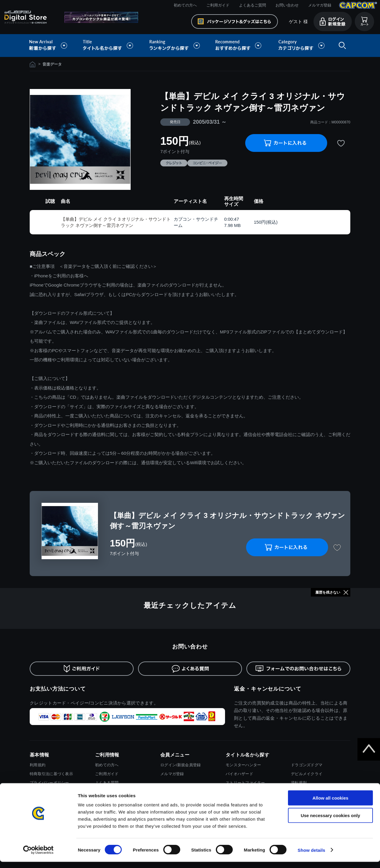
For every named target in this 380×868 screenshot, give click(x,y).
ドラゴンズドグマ (307, 765)
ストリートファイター (245, 783)
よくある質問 (107, 783)
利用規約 (38, 765)
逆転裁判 (299, 783)
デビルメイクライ (307, 774)
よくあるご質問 (252, 5)
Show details (312, 856)
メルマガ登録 (320, 5)
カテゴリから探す (301, 46)
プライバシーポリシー (49, 783)
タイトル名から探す (109, 46)
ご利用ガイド (218, 5)
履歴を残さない (328, 592)
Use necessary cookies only (330, 822)
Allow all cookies (331, 804)
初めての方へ (185, 5)
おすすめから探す (239, 46)
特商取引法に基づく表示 (51, 774)
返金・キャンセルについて (268, 689)
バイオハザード (239, 774)
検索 (341, 46)
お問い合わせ (287, 5)
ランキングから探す (175, 46)
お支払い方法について (58, 689)
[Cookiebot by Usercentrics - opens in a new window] (38, 856)
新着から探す (52, 46)
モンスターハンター (243, 765)
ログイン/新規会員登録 (180, 765)
